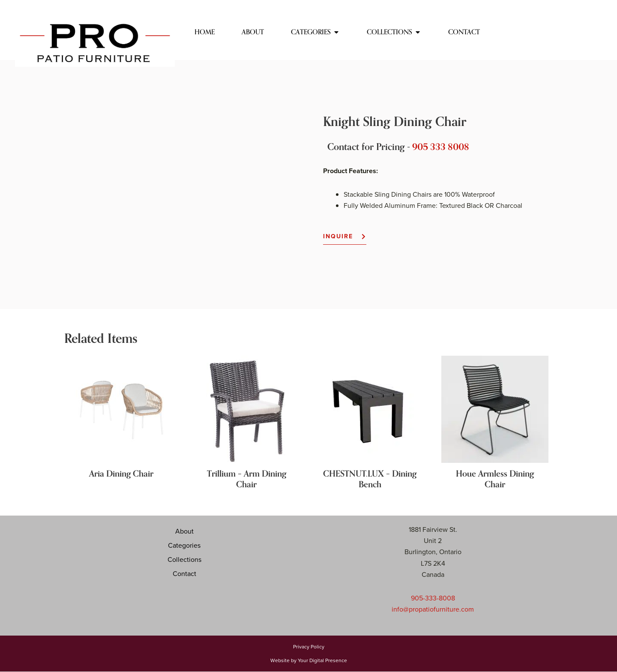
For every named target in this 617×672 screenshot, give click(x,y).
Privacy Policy (309, 647)
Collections (184, 559)
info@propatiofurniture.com (433, 609)
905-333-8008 (433, 598)
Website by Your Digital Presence (309, 661)
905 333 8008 (442, 147)
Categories (184, 545)
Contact (184, 574)
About (184, 531)
